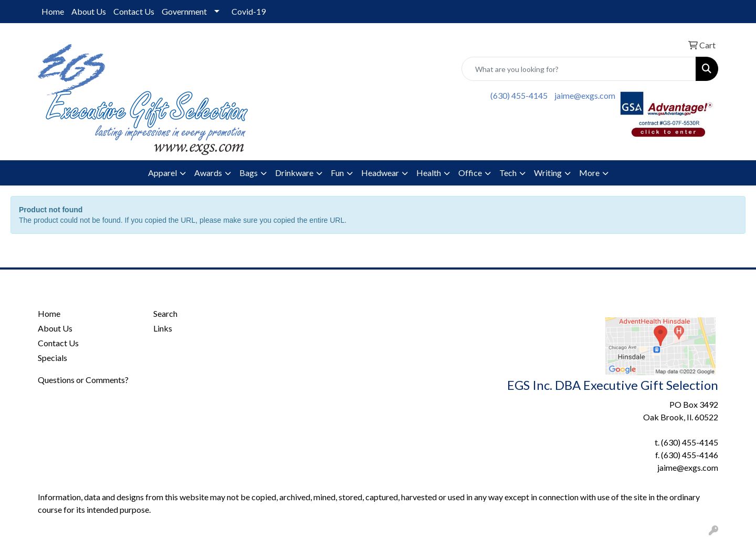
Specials (52, 358)
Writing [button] (548, 173)
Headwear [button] (380, 173)
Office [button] (470, 173)
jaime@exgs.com (585, 95)
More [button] (589, 173)
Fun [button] (337, 173)
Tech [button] (508, 173)
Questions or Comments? (83, 380)
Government (184, 11)
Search (165, 313)
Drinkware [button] (294, 173)
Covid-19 (249, 11)
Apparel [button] (162, 173)
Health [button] (429, 173)
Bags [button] (249, 173)
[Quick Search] (579, 69)
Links (163, 328)
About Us (89, 11)
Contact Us (134, 11)
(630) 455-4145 (519, 95)
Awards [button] (208, 173)
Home (53, 11)
